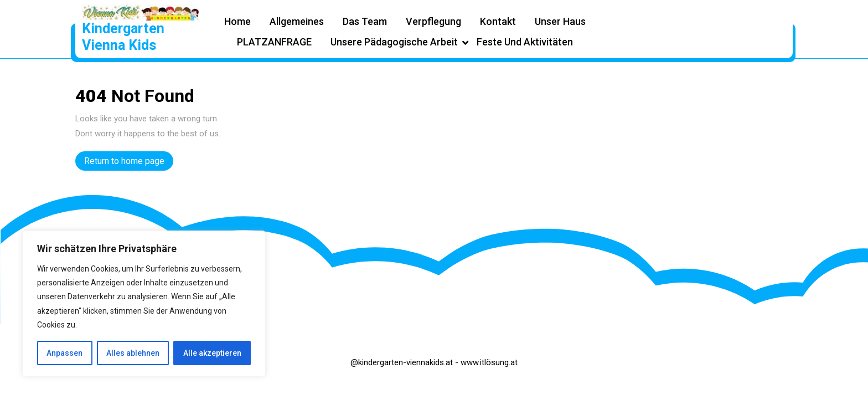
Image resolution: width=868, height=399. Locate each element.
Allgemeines (297, 21)
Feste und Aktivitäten (525, 42)
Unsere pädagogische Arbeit (394, 42)
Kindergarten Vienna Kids (123, 37)
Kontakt (498, 21)
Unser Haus (560, 21)
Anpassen (64, 353)
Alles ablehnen (133, 353)
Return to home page (129, 162)
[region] (144, 304)
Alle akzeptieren (212, 353)
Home (237, 21)
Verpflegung (433, 21)
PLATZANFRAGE (274, 42)
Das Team (365, 21)
